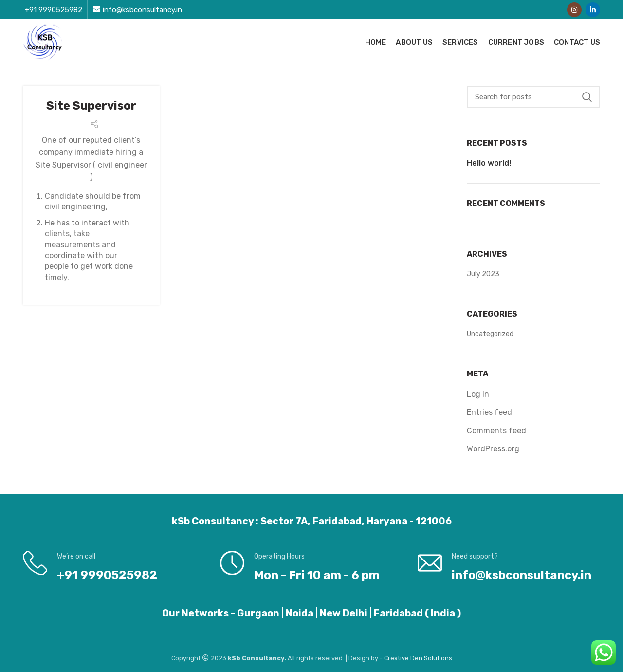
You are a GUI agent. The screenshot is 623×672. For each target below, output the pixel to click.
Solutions (438, 658)
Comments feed (496, 431)
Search (587, 97)
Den (417, 658)
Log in (478, 394)
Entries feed (489, 412)
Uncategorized (490, 334)
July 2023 (483, 274)
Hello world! (489, 163)
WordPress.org (493, 449)
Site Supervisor (91, 106)
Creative (397, 658)
